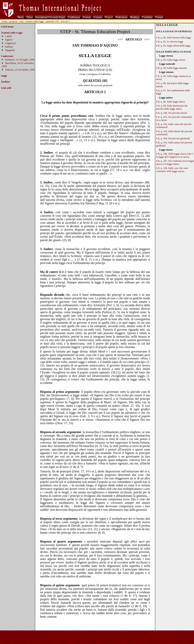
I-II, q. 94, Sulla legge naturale (172, 68)
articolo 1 (66, 21)
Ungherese (11, 43)
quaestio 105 (52, 21)
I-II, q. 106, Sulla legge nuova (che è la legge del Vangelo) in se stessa (175, 155)
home (5, 21)
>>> (147, 39)
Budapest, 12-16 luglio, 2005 (20, 60)
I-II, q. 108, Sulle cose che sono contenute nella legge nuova (172, 170)
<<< (120, 39)
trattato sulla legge (35, 21)
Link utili (6, 88)
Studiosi (5, 82)
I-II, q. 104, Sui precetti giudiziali (173, 138)
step (21, 21)
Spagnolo (10, 50)
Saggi (4, 76)
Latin (8, 36)
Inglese (9, 40)
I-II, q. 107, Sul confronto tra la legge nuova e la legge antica (175, 162)
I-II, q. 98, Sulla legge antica (170, 102)
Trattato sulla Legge (12, 33)
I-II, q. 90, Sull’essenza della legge (174, 37)
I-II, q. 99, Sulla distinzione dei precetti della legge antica (172, 107)
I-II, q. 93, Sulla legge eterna (170, 60)
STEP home (7, 27)
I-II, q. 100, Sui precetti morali (172, 113)
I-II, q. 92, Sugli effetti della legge (173, 46)
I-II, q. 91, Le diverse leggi (170, 42)
